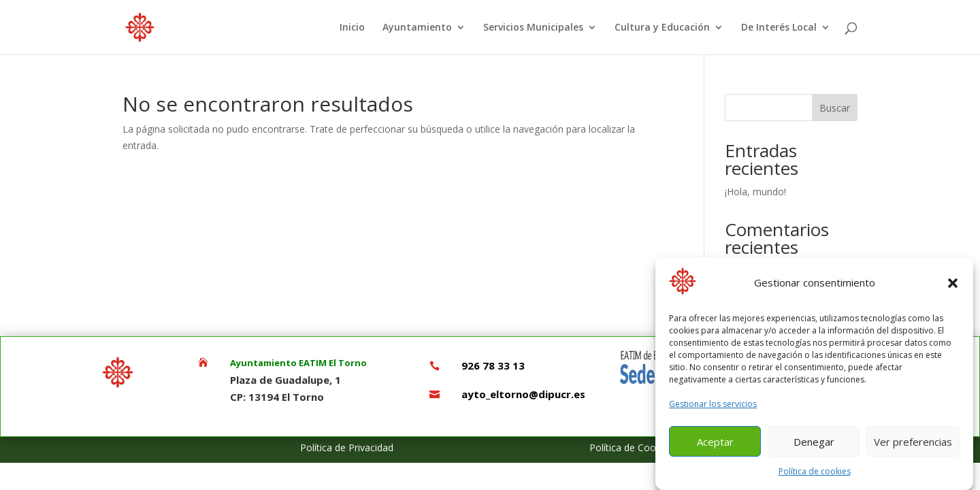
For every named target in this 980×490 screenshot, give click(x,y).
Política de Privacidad (347, 447)
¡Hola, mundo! (755, 192)
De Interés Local (779, 28)
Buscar (835, 108)
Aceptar (715, 446)
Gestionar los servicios (713, 408)
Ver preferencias (913, 446)
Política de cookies (815, 475)
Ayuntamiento (417, 28)
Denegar (814, 446)
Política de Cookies (631, 447)
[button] (953, 287)
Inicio (352, 28)
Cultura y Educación (662, 28)
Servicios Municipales (533, 28)
